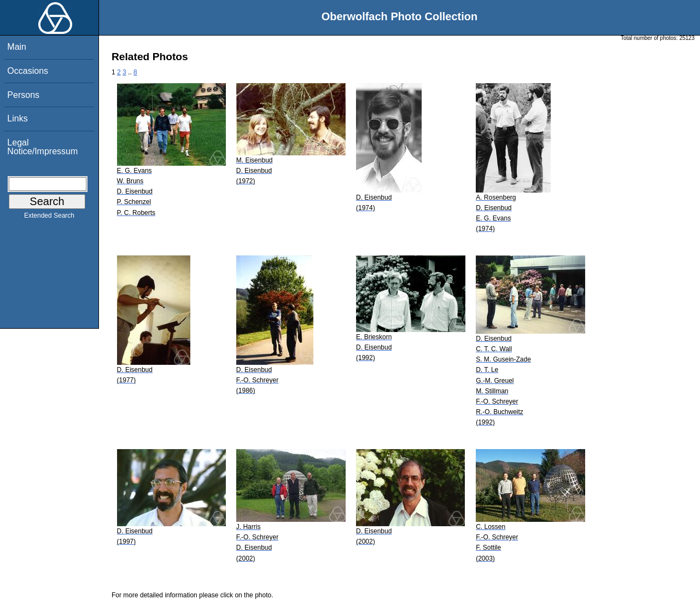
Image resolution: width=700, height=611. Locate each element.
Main (17, 47)
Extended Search (49, 218)
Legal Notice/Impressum (42, 147)
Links (17, 118)
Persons (23, 95)
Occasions (28, 71)
